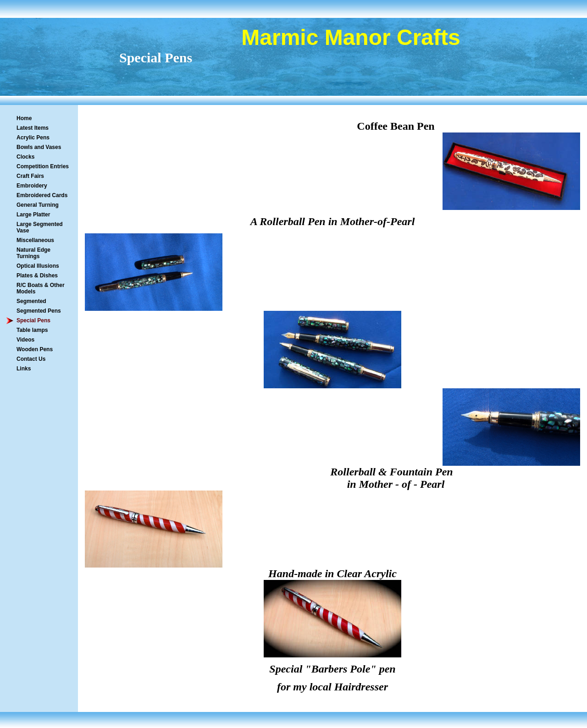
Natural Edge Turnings (33, 253)
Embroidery (32, 186)
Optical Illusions (38, 266)
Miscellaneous (35, 240)
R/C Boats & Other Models (41, 288)
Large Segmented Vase (40, 227)
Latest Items (33, 128)
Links (24, 369)
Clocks (25, 157)
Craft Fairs (30, 176)
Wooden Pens (35, 349)
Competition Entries (43, 166)
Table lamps (32, 330)
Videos (25, 340)
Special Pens (33, 320)
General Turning (38, 205)
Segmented (31, 301)
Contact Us (31, 359)
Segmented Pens (39, 311)
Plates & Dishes (37, 276)
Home (24, 118)
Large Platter (33, 215)
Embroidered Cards (42, 195)
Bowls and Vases (39, 147)
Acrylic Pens (33, 138)
